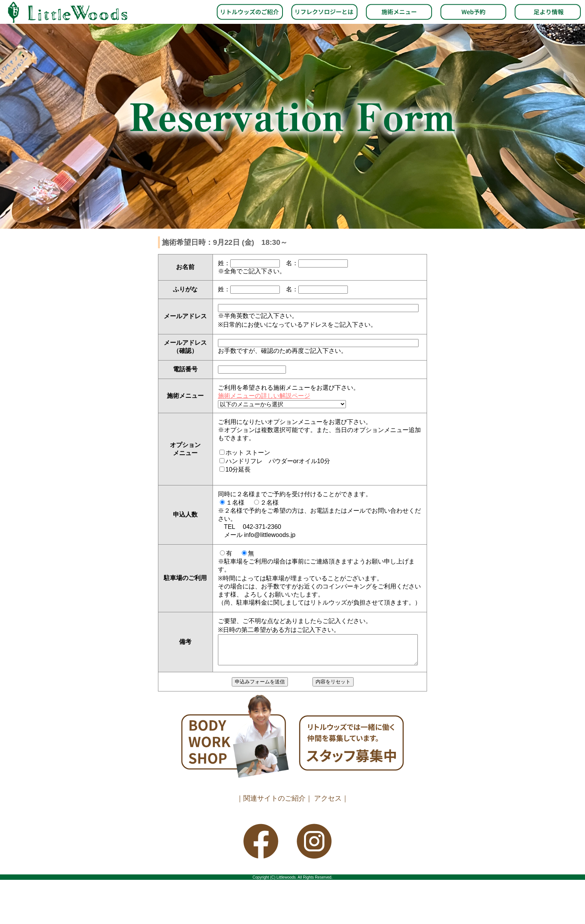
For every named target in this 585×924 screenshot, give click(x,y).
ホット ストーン (248, 453)
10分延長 (238, 469)
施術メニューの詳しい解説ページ (264, 396)
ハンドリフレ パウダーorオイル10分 (278, 461)
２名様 (269, 503)
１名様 (235, 503)
